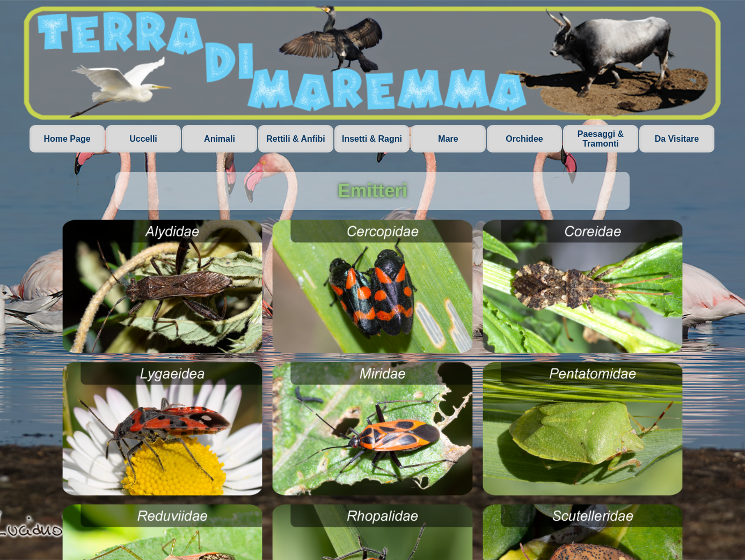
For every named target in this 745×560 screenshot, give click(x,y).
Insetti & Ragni (372, 139)
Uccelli (143, 139)
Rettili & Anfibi (296, 139)
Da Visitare (677, 139)
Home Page (67, 139)
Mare (448, 139)
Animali (220, 139)
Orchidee (524, 139)
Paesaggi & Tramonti (601, 139)
